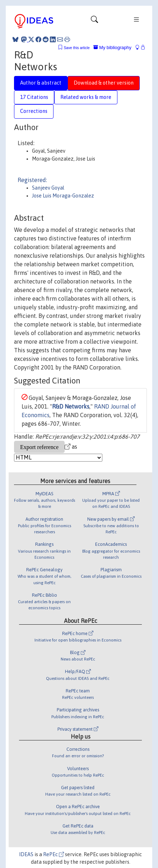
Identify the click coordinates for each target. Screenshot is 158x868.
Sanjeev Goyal (48, 188)
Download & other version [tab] (104, 83)
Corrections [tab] (34, 111)
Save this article (76, 48)
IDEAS (26, 854)
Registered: (32, 180)
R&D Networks (71, 406)
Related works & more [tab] (86, 97)
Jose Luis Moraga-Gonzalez (63, 196)
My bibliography (112, 47)
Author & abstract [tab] (41, 83)
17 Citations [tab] (34, 97)
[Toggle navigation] (94, 21)
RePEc (54, 854)
